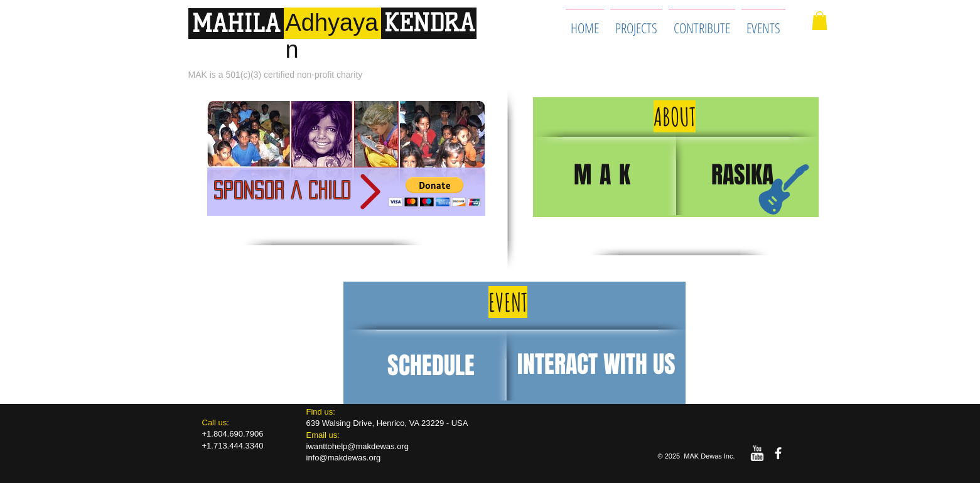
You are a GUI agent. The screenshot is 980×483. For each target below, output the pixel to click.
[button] (820, 21)
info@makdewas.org (344, 458)
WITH (628, 364)
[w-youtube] (757, 453)
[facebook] (778, 453)
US (664, 364)
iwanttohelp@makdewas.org (358, 446)
